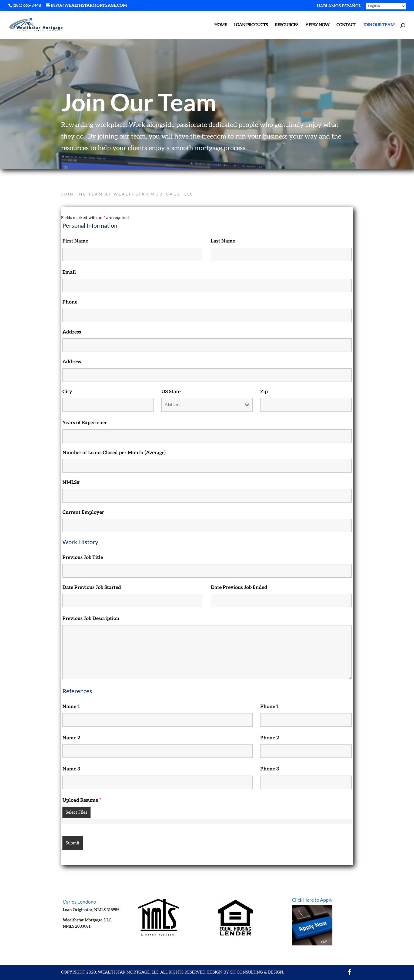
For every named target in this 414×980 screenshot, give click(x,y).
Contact (346, 25)
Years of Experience (85, 423)
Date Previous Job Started (92, 587)
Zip (264, 392)
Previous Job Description (91, 619)
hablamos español (339, 6)
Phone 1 (270, 707)
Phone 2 (270, 738)
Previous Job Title (83, 558)
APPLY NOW (317, 25)
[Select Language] (386, 6)
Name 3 (71, 769)
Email (69, 272)
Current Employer (83, 512)
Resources (287, 25)
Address (72, 332)
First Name (75, 241)
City (67, 392)
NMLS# (71, 482)
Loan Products (251, 25)
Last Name (223, 241)
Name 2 (71, 738)
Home (221, 25)
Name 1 (71, 707)
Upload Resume (82, 800)
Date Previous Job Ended (239, 587)
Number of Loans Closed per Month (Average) (114, 453)
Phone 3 (270, 769)
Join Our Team (379, 25)
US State (171, 392)
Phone (70, 302)
